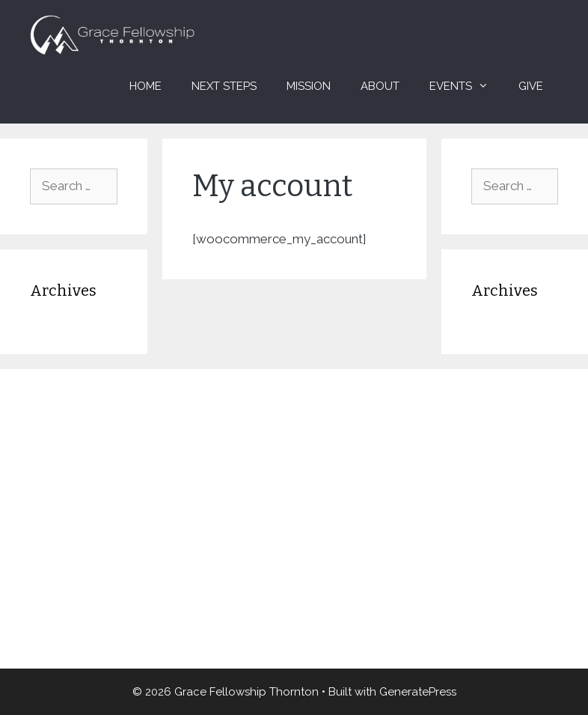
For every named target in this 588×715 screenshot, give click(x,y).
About (380, 86)
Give (531, 86)
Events (466, 86)
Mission (309, 86)
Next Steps (224, 86)
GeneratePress (418, 692)
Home (146, 86)
